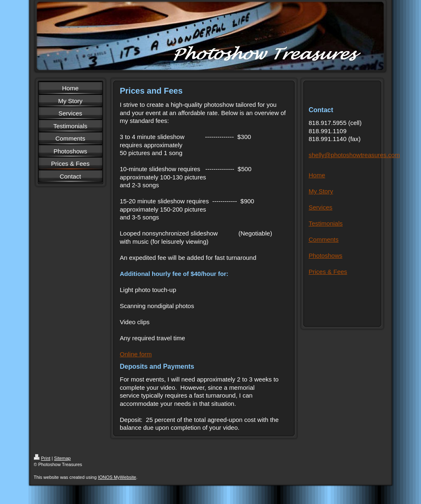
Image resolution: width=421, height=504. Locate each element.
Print (42, 458)
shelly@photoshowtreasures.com (354, 155)
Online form (136, 354)
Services (321, 207)
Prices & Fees (328, 272)
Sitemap (62, 458)
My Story (321, 191)
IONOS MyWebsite (117, 477)
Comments (324, 239)
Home (317, 175)
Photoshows (326, 256)
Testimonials (326, 223)
